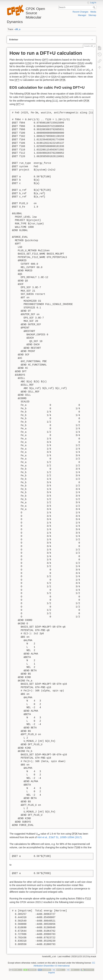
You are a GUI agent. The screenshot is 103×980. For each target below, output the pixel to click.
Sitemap (92, 15)
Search (94, 7)
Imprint (51, 973)
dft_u (18, 29)
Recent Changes (80, 12)
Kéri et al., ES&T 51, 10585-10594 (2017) (60, 837)
